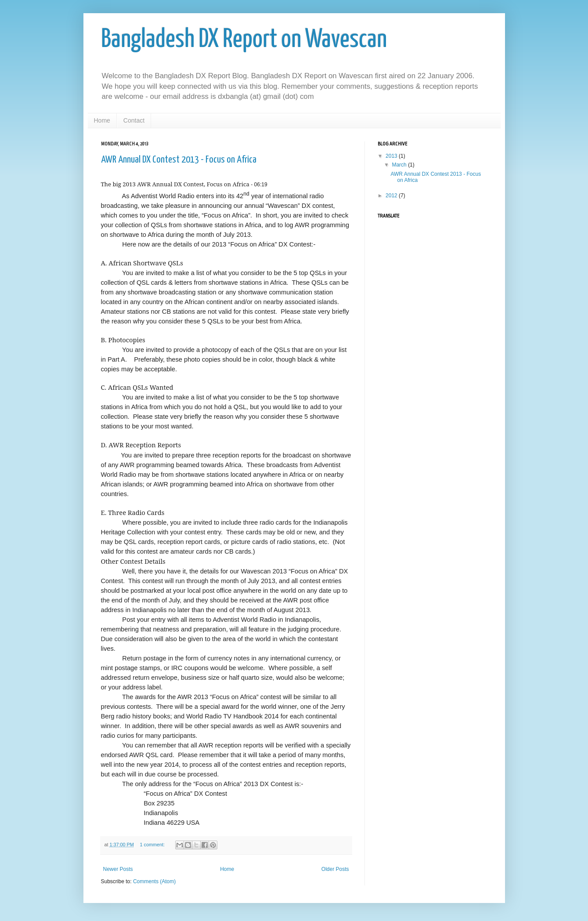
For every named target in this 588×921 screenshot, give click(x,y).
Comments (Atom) (154, 881)
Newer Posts (118, 869)
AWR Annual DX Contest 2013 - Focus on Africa (179, 160)
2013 (392, 156)
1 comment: (153, 845)
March (400, 165)
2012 (392, 196)
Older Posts (335, 869)
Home (102, 120)
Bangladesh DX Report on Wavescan (244, 40)
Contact (134, 120)
